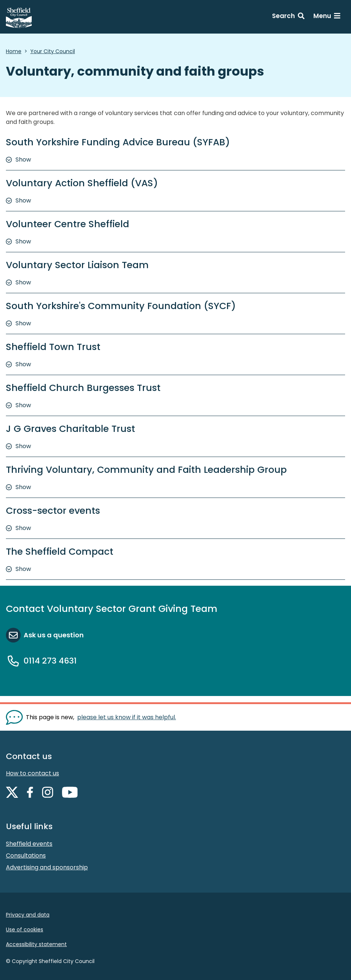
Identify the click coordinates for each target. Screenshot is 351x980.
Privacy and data (28, 915)
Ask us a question (54, 635)
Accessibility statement (36, 944)
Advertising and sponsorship (47, 867)
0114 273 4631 (50, 661)
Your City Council (53, 51)
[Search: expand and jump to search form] (288, 17)
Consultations (26, 856)
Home (14, 51)
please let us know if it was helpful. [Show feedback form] (127, 717)
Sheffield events (29, 844)
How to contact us (32, 773)
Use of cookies (25, 929)
